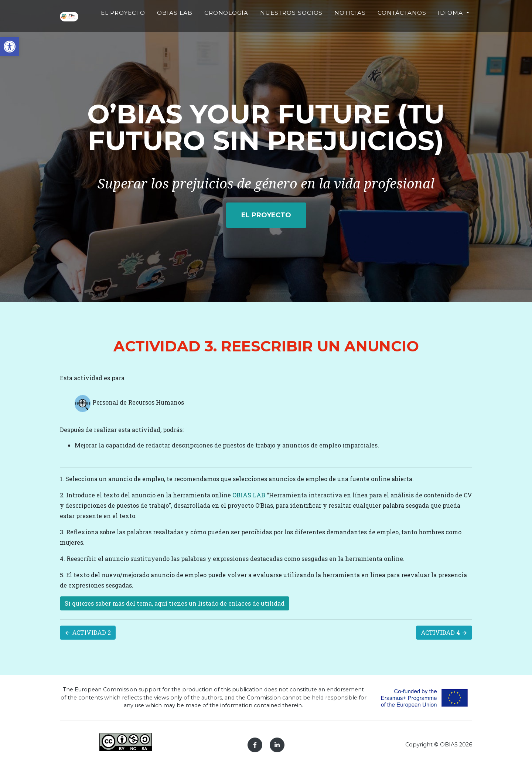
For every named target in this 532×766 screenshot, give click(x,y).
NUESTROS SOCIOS (303, 28)
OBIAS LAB (205, 28)
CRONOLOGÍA (250, 24)
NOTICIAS (350, 24)
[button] (10, 47)
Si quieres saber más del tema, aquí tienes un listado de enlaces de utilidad (175, 603)
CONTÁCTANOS (402, 24)
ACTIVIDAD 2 (88, 632)
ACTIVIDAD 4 (444, 632)
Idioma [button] (451, 24)
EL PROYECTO (166, 28)
